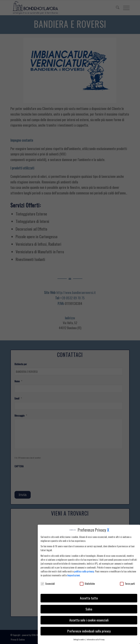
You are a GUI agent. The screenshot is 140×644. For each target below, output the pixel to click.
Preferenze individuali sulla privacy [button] (89, 631)
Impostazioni (74, 575)
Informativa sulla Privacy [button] (96, 639)
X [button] (108, 530)
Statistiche (87, 584)
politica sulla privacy (84, 571)
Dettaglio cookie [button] (79, 639)
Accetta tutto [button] (89, 598)
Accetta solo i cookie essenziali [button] (89, 620)
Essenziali (48, 584)
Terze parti (127, 584)
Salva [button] (89, 609)
